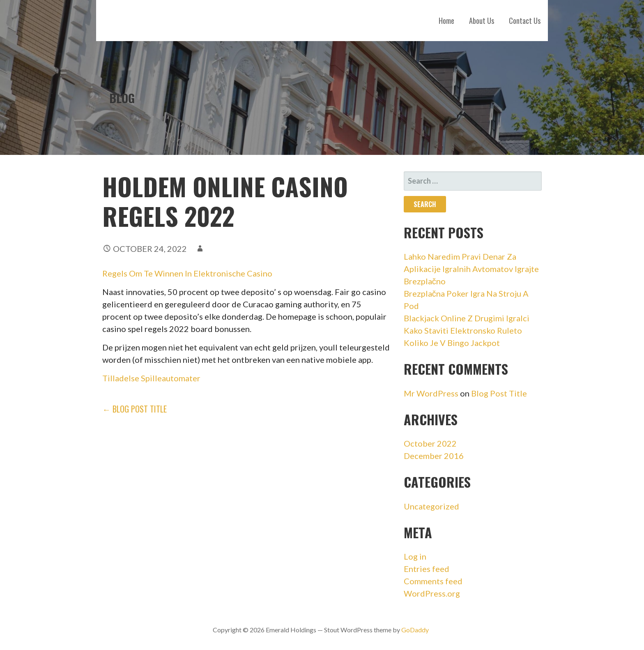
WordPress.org (432, 593)
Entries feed (427, 569)
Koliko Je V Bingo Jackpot (452, 343)
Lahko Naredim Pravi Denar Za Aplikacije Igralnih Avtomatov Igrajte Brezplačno (471, 269)
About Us (482, 21)
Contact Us (525, 21)
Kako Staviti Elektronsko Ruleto (463, 330)
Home (446, 21)
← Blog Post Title (135, 409)
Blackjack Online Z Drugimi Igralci (467, 318)
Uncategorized (431, 506)
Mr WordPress (431, 393)
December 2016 (434, 456)
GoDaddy (415, 630)
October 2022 (430, 443)
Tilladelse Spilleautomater (151, 378)
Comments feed (433, 581)
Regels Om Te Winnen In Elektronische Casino (187, 273)
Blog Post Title (499, 393)
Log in (415, 556)
